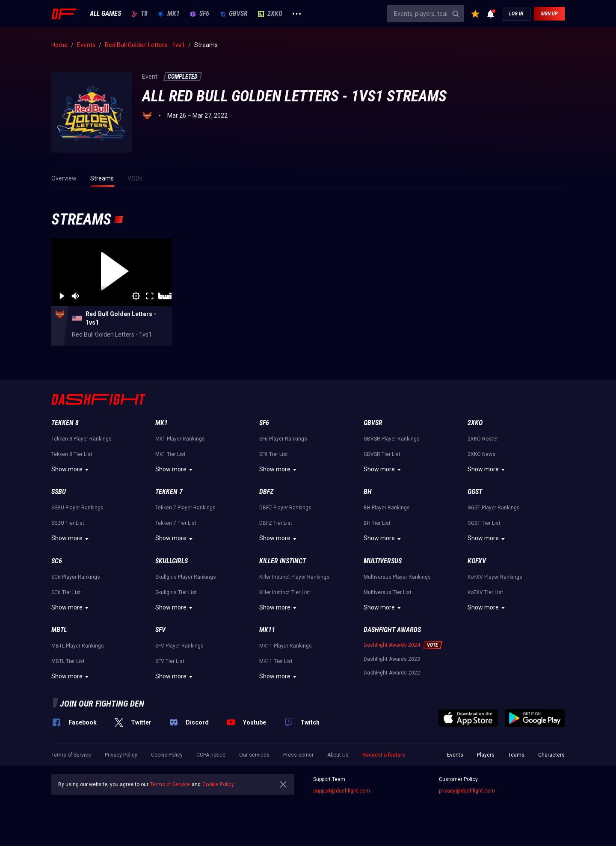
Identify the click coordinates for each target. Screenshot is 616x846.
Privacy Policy (121, 755)
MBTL (59, 630)
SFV (160, 630)
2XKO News (481, 454)
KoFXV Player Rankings (495, 577)
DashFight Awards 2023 (392, 659)
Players (486, 755)
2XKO (270, 14)
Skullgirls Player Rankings (186, 577)
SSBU (59, 492)
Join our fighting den (102, 704)
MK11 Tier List (276, 661)
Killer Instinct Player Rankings (294, 577)
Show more (71, 470)
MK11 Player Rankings (286, 646)
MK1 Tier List (170, 454)
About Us (338, 755)
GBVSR (234, 14)
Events (455, 755)
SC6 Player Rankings (76, 577)
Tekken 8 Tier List (72, 454)
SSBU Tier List (68, 523)
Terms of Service (71, 755)
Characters (551, 755)
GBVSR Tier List (382, 454)
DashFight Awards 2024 (392, 645)
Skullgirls (172, 561)
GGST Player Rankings (494, 508)
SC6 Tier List (66, 592)
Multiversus (383, 561)
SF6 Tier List (274, 454)
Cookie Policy (167, 755)
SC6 (57, 561)
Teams (516, 755)
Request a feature (384, 755)
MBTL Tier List (68, 661)
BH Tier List (377, 523)
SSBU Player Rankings (77, 508)
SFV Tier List (170, 661)
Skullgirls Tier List (176, 592)
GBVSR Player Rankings (392, 439)
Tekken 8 (65, 423)
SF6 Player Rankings (283, 439)
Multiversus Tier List (388, 592)
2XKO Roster (483, 439)
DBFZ (266, 492)
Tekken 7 (169, 492)
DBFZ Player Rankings (285, 508)
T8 (139, 14)
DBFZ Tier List (276, 523)
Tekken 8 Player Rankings (81, 439)
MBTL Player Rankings (78, 646)
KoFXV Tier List (485, 592)
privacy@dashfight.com (467, 791)
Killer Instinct (283, 561)
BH (368, 492)
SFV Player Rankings (179, 646)
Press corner (298, 755)
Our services (254, 755)
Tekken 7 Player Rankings (185, 508)
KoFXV (477, 561)
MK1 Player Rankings (180, 439)
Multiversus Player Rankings (397, 577)
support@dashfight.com (342, 791)
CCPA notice (211, 755)
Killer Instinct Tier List (285, 592)
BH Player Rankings (387, 508)
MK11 (267, 630)
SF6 (200, 14)
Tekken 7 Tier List (176, 523)
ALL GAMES (105, 14)
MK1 (169, 14)
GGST (475, 492)
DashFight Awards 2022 (392, 673)
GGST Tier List (484, 523)
